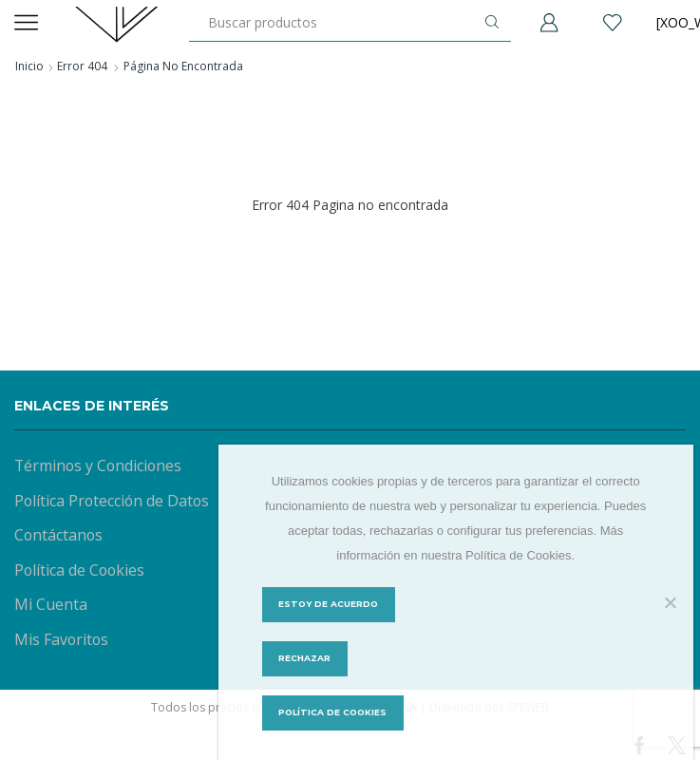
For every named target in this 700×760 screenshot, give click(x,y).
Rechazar (304, 659)
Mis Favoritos (61, 639)
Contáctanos (58, 535)
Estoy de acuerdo (329, 605)
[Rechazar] (670, 602)
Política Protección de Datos (112, 501)
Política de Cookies (79, 570)
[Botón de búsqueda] (492, 22)
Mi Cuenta (51, 604)
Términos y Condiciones (98, 465)
